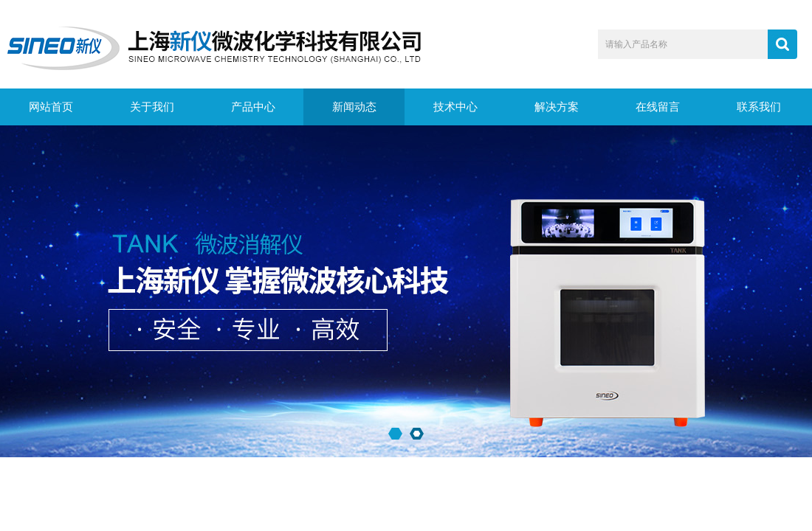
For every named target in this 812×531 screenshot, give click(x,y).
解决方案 (557, 107)
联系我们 (759, 107)
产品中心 (253, 107)
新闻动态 (354, 107)
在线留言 (658, 107)
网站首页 (51, 107)
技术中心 (455, 107)
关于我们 (152, 107)
